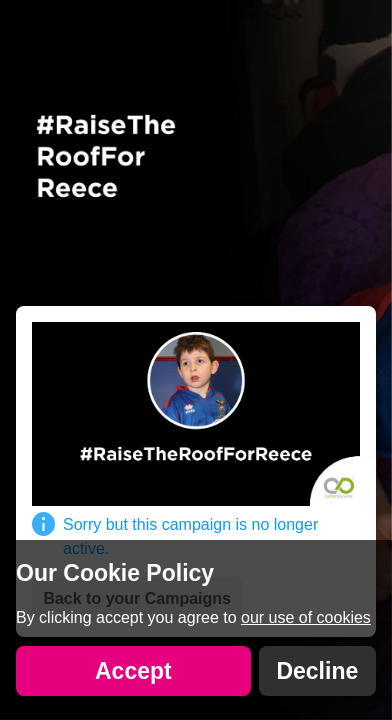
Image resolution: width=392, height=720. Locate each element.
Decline (317, 671)
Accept (133, 671)
